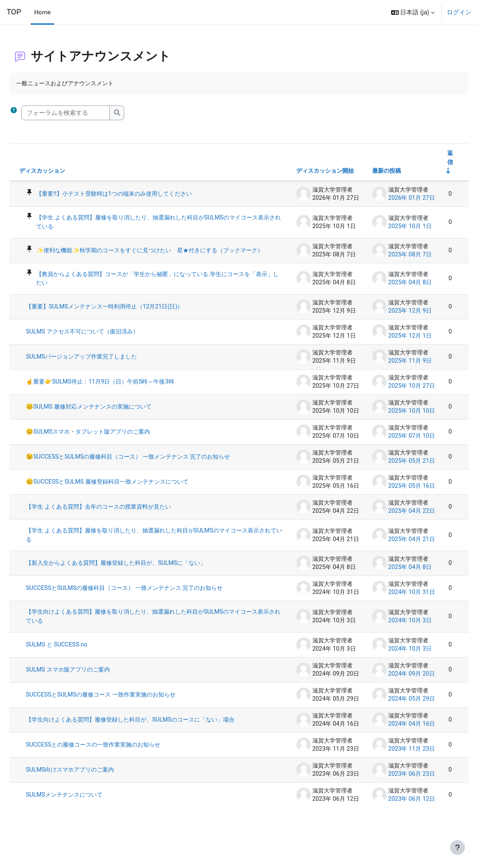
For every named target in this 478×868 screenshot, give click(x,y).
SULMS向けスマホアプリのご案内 (92, 795)
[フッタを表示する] (458, 847)
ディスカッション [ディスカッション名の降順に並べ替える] (64, 172)
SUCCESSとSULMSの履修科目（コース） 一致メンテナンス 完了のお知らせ (150, 605)
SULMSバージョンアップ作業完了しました (105, 366)
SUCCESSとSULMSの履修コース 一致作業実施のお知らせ (125, 713)
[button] (413, 12)
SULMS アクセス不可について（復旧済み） (105, 341)
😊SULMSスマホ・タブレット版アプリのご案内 (112, 441)
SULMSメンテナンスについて (86, 820)
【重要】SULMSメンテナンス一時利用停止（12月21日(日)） (129, 316)
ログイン (459, 12)
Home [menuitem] (42, 12)
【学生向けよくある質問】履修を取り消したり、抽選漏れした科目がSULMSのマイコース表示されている (151, 634)
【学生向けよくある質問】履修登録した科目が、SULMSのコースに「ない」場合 (151, 741)
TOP (14, 12)
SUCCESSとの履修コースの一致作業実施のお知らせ (117, 770)
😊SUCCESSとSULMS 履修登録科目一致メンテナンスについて (132, 498)
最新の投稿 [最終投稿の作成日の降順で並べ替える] (365, 172)
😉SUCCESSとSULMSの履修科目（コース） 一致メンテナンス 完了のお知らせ (151, 470)
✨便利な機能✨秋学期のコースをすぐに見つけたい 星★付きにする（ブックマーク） (153, 256)
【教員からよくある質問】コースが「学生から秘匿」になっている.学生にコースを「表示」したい (155, 288)
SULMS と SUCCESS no (77, 662)
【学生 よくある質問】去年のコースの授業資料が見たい (123, 523)
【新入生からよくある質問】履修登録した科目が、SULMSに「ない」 (142, 580)
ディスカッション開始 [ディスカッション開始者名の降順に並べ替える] (303, 172)
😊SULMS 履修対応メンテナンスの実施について (112, 416)
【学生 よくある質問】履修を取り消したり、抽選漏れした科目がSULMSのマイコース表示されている (156, 224)
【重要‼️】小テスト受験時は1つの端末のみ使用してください (139, 195)
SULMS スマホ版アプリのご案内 (90, 688)
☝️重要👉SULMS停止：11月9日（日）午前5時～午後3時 (124, 391)
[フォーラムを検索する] (85, 113)
